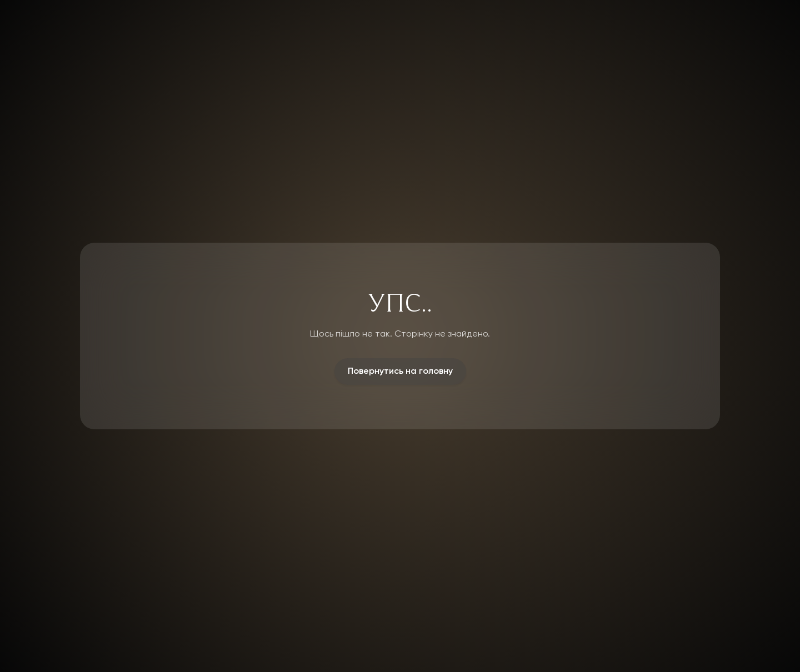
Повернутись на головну (400, 372)
